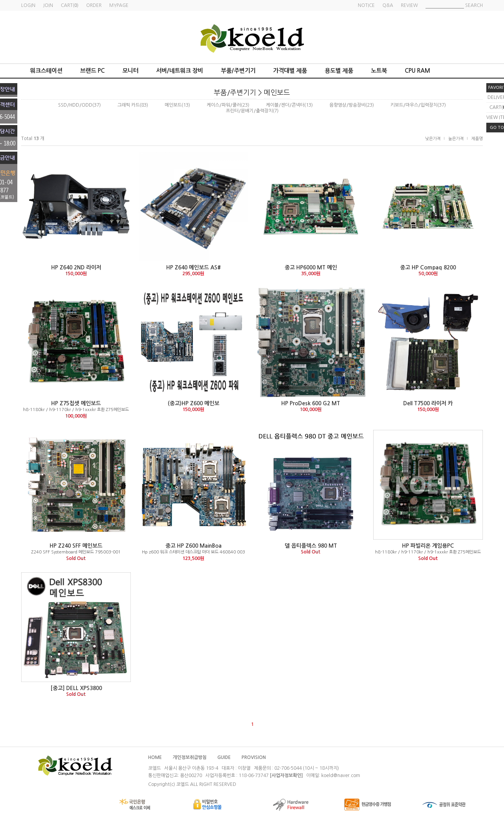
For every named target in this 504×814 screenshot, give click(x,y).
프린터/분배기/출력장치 (249, 111)
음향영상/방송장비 (347, 105)
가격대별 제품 (290, 71)
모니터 (130, 71)
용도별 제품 (339, 71)
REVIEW (409, 5)
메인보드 (277, 93)
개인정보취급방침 (190, 757)
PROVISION (254, 757)
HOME (155, 757)
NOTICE (366, 5)
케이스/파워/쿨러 (224, 105)
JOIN (48, 5)
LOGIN (28, 5)
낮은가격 (433, 139)
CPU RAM (417, 71)
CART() (70, 5)
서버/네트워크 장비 (180, 71)
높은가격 (456, 139)
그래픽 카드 (129, 105)
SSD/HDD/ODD (75, 105)
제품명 (477, 139)
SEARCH (474, 5)
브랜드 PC (92, 71)
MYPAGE (119, 5)
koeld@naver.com (341, 776)
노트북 (379, 71)
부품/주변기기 (238, 71)
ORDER (94, 5)
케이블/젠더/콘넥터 (285, 105)
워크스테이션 (46, 71)
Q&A (388, 5)
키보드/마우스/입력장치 (414, 105)
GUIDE (224, 757)
